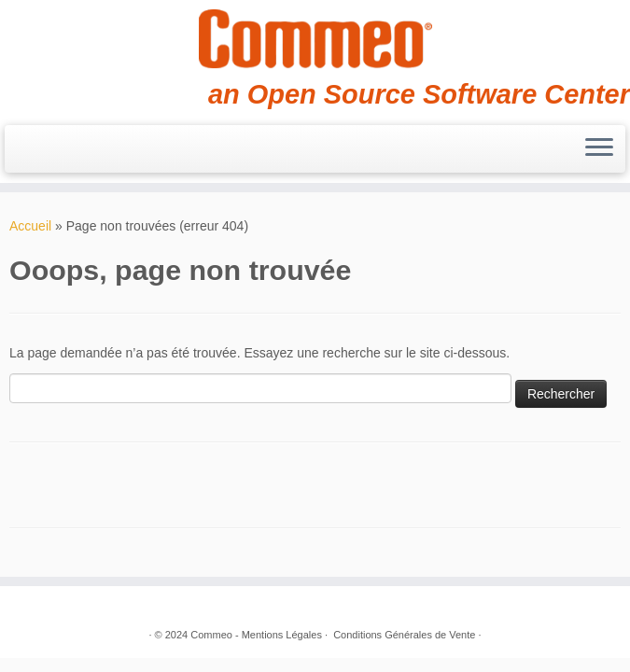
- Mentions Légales (279, 635)
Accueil (30, 226)
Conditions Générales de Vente (404, 635)
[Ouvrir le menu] (599, 149)
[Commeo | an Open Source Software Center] (315, 39)
